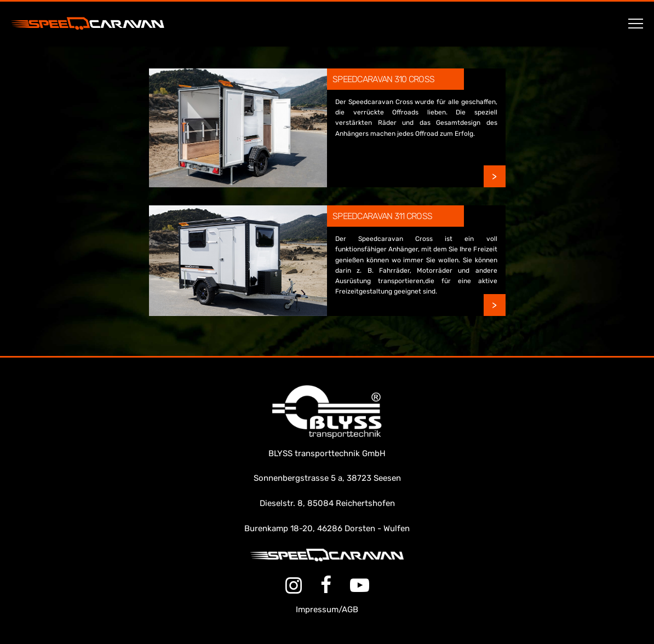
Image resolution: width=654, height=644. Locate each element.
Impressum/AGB (327, 610)
